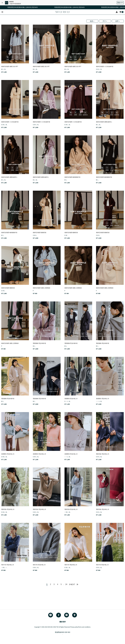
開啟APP (120, 3)
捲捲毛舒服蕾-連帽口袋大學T (10, 67)
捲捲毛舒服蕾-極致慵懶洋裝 (72, 177)
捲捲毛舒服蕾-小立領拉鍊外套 (105, 67)
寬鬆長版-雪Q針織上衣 (103, 454)
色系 (91, 21)
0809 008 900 (66, 632)
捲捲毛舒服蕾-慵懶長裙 (40, 233)
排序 (117, 21)
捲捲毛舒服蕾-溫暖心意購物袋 (41, 288)
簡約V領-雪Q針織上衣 (8, 565)
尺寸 (104, 21)
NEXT (73, 584)
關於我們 (63, 622)
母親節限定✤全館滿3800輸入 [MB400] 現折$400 (24, 7)
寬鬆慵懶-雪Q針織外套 (39, 343)
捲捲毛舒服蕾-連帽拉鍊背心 (104, 122)
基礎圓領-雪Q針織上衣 (71, 399)
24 (66, 584)
